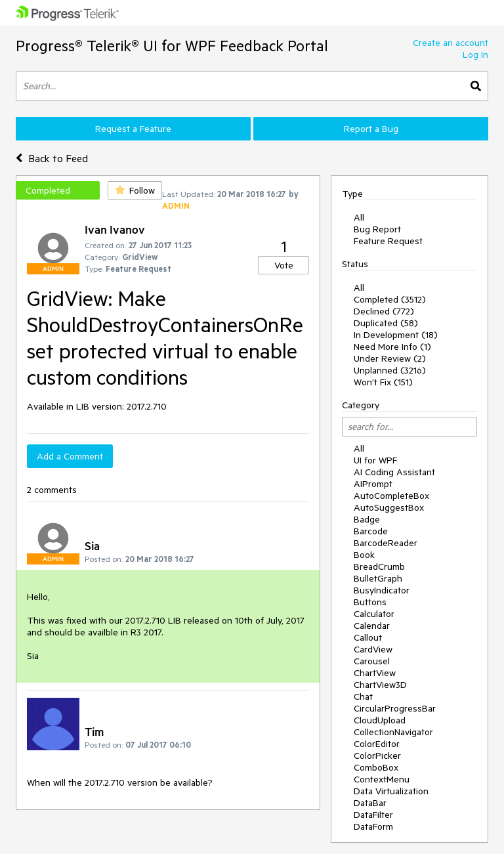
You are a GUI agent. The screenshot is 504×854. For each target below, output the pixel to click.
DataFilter (373, 815)
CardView (373, 649)
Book (364, 555)
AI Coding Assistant (394, 472)
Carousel (372, 661)
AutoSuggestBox (389, 507)
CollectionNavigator (393, 732)
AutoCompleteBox (391, 496)
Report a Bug (371, 129)
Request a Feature (133, 129)
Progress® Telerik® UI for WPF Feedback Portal (172, 46)
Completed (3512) (390, 299)
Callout (368, 637)
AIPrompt (373, 484)
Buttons (370, 602)
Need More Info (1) (392, 347)
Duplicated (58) (386, 323)
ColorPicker (377, 756)
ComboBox (376, 767)
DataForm (373, 826)
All (359, 217)
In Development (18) (396, 335)
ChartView (375, 673)
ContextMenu (382, 779)
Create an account (451, 43)
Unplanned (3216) (390, 370)
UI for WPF (375, 460)
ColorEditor (377, 744)
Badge (367, 519)
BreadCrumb (379, 566)
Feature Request (388, 241)
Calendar (372, 626)
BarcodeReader (386, 543)
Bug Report (377, 229)
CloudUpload (380, 720)
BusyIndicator (382, 590)
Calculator (374, 614)
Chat (363, 696)
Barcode (371, 531)
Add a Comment (70, 456)
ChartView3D (380, 685)
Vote (284, 265)
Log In (475, 54)
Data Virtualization (391, 791)
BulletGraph (378, 578)
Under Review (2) (390, 358)
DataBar (370, 803)
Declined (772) (384, 311)
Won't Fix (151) (383, 382)
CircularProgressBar (395, 708)
